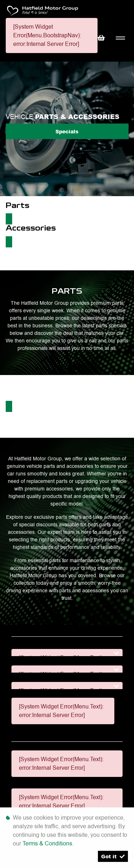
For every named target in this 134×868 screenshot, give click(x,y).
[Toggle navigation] (120, 38)
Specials (67, 131)
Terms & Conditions (47, 843)
